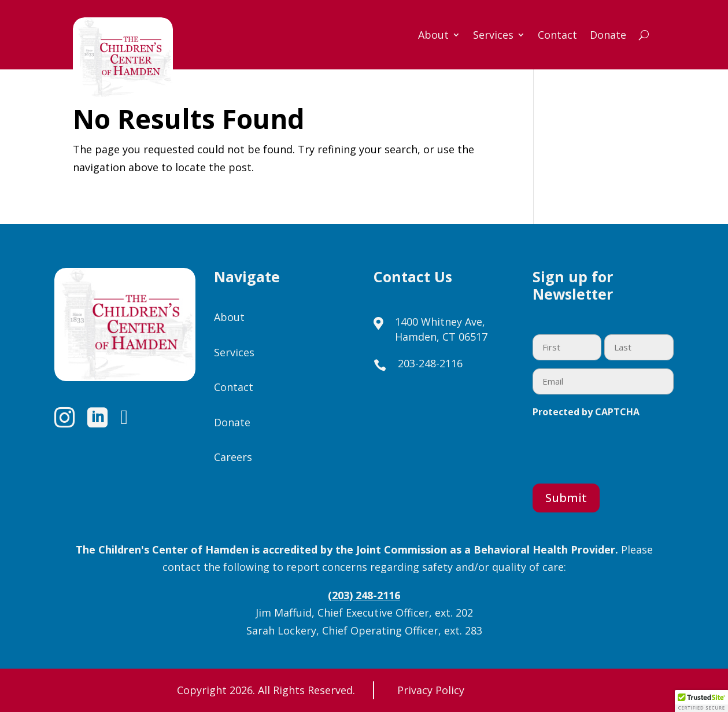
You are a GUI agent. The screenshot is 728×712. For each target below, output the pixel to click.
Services (493, 36)
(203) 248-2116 (364, 595)
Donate (608, 36)
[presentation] (620, 448)
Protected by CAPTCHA (586, 412)
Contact (557, 36)
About (433, 36)
